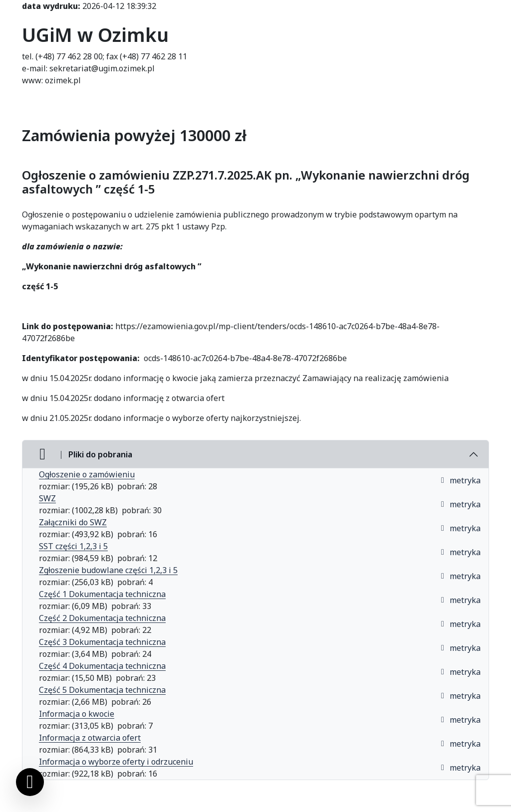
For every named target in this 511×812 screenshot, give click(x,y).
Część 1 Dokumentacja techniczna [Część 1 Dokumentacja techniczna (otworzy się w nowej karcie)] (102, 594)
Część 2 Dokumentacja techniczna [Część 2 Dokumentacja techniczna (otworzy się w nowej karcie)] (102, 618)
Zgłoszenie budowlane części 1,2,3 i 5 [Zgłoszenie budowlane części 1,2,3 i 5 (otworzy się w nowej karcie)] (108, 570)
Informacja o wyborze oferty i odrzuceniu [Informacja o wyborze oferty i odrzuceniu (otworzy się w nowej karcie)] (116, 762)
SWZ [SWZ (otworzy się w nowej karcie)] (47, 498)
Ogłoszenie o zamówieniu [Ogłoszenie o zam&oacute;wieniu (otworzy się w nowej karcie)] (87, 474)
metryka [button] (460, 480)
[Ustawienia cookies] (30, 782)
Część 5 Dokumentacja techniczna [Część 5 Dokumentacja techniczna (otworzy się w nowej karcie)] (102, 690)
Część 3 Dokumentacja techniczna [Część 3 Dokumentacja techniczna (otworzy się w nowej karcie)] (102, 642)
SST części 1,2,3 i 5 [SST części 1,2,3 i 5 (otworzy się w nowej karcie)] (73, 546)
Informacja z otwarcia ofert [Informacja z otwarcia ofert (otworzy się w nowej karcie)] (90, 738)
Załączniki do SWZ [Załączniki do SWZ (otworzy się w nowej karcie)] (73, 522)
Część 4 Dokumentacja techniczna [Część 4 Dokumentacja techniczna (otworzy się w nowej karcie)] (102, 666)
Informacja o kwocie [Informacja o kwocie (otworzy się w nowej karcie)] (77, 714)
